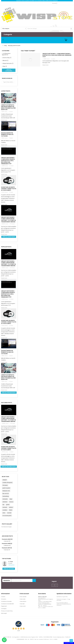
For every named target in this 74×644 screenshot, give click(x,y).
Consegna (4, 609)
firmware (5, 485)
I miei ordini (22, 599)
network (5, 507)
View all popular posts (9, 393)
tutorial (9, 513)
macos (11, 502)
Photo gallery (7, 524)
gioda (8, 505)
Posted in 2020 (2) (7, 539)
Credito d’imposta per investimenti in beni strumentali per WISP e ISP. (8, 107)
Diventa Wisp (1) (7, 58)
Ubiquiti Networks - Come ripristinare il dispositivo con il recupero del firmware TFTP (8, 161)
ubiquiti (5, 480)
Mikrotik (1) (6, 61)
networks (5, 499)
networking (6, 496)
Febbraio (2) (7, 545)
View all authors (9, 569)
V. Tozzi (11, 562)
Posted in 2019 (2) (7, 544)
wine (4, 513)
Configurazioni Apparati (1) (6, 54)
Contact (3, 597)
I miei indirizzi (23, 601)
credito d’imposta (7, 483)
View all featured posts (9, 467)
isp (3, 505)
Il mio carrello (23, 597)
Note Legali (4, 613)
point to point (6, 488)
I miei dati (22, 604)
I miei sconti (23, 606)
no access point (7, 516)
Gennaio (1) (7, 550)
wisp (11, 499)
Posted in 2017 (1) (7, 548)
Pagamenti (4, 606)
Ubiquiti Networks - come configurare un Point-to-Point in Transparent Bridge (8, 220)
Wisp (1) (5, 66)
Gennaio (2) (7, 541)
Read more (4, 120)
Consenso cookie (69, 643)
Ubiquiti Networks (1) (8, 63)
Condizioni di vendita (6, 601)
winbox (11, 507)
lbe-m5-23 (6, 494)
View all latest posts (9, 237)
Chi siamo (4, 599)
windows (5, 502)
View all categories (9, 70)
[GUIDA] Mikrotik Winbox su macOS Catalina (7, 134)
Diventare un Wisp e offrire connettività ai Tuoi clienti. (9, 189)
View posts (11, 565)
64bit (11, 510)
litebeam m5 (6, 491)
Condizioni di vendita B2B (7, 604)
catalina (5, 510)
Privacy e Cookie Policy (7, 611)
